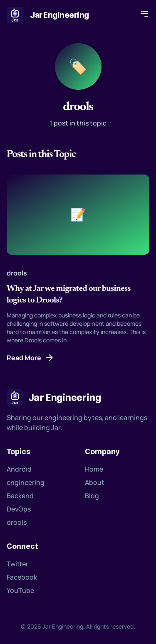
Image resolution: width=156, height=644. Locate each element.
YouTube (20, 590)
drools (17, 522)
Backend (20, 496)
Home (94, 469)
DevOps (19, 509)
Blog (92, 496)
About (95, 482)
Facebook (22, 577)
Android (19, 469)
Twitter (17, 564)
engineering (26, 482)
